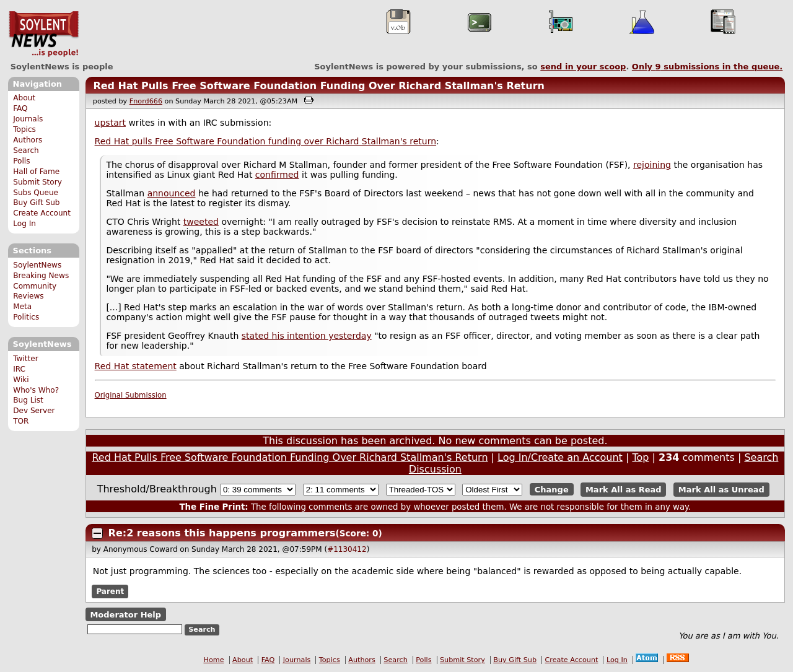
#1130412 (347, 549)
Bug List (28, 400)
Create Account (42, 213)
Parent (110, 591)
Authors (28, 140)
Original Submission (131, 395)
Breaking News (41, 276)
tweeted (201, 222)
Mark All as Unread (721, 490)
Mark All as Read (624, 490)
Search (26, 151)
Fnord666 (146, 101)
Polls (21, 161)
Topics (24, 129)
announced (172, 193)
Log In (24, 224)
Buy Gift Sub (36, 203)
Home (214, 660)
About (24, 98)
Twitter (25, 359)
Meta (22, 307)
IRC (19, 369)
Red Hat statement (136, 366)
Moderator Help (125, 615)
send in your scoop (583, 67)
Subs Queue (36, 193)
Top (640, 457)
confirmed (277, 175)
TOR (21, 421)
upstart (110, 123)
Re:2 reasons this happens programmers (222, 533)
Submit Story (37, 182)
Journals (28, 119)
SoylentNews (44, 34)
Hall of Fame (36, 172)
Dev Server (34, 411)
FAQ (20, 108)
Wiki (21, 380)
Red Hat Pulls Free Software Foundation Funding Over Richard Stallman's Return (319, 86)
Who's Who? (36, 390)
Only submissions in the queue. (707, 67)
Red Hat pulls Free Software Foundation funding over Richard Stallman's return (265, 141)
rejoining (652, 165)
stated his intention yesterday (307, 336)
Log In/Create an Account (560, 457)
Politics (26, 317)
